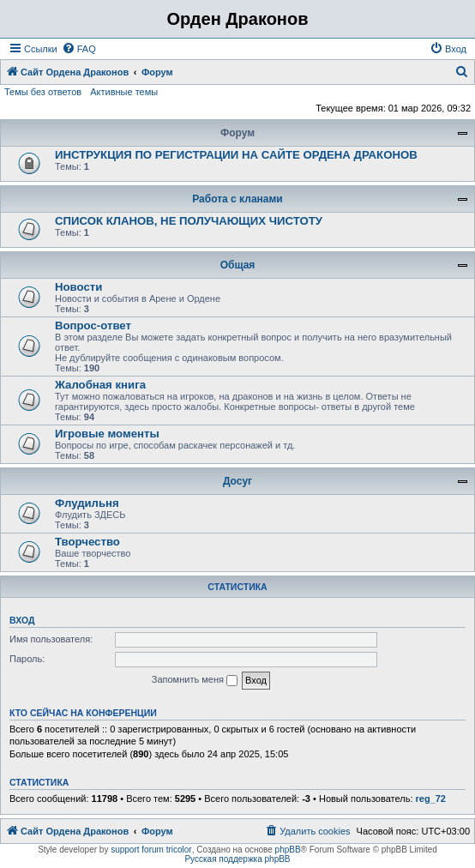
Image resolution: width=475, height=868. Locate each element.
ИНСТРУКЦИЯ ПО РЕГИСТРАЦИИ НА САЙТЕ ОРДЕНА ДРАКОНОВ (236, 155)
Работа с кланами (237, 199)
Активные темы (124, 92)
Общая (238, 265)
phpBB (288, 850)
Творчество (87, 542)
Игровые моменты (107, 434)
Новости (78, 287)
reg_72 (431, 799)
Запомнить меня (195, 680)
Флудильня (87, 503)
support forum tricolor (151, 850)
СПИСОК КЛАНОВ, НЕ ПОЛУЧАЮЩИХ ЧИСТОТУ (189, 221)
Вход (22, 620)
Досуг (237, 481)
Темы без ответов (43, 92)
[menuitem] (79, 49)
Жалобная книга (100, 385)
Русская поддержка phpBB (237, 859)
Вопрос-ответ (93, 325)
